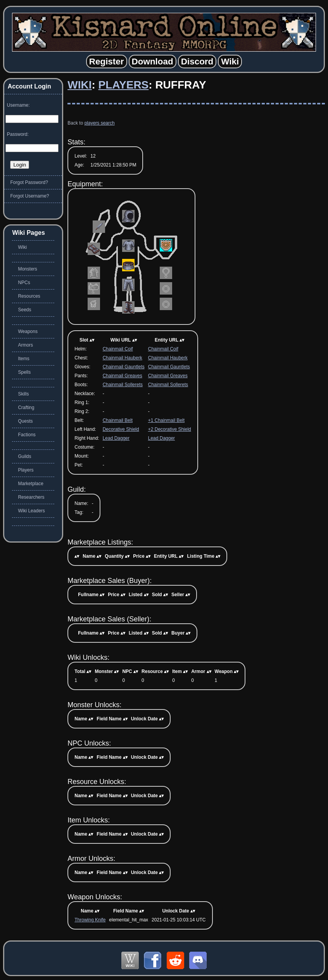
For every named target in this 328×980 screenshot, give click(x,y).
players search (100, 123)
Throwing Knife (90, 920)
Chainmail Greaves (123, 376)
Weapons (28, 331)
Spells (24, 372)
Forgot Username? (29, 196)
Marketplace (30, 484)
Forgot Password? (29, 182)
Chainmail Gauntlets (124, 367)
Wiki (79, 85)
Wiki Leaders (31, 511)
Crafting (26, 408)
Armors (25, 345)
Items (23, 359)
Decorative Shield (121, 429)
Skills (23, 394)
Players (124, 85)
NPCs (24, 283)
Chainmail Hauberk (123, 358)
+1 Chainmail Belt (166, 420)
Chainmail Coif (118, 349)
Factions (27, 435)
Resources (29, 296)
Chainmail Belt (118, 420)
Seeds (24, 310)
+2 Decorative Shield (170, 429)
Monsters (27, 269)
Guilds (24, 456)
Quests (25, 421)
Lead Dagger (116, 438)
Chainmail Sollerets (123, 385)
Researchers (31, 497)
